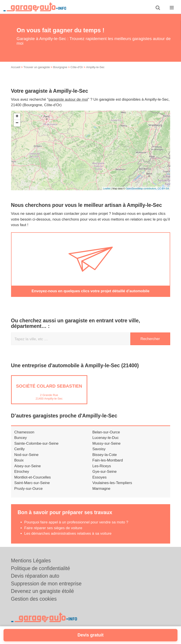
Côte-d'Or (77, 67)
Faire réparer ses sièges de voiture (53, 528)
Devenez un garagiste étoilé (43, 591)
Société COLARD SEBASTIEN (49, 386)
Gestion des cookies (34, 599)
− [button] (17, 123)
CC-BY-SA (163, 188)
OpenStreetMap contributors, (142, 188)
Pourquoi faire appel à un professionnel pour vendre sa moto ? (76, 522)
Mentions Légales (31, 561)
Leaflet (107, 188)
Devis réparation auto (35, 576)
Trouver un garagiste (37, 67)
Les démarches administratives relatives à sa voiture (68, 533)
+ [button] (17, 117)
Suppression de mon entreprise (46, 583)
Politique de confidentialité (41, 568)
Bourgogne (60, 67)
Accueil (16, 67)
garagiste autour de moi (68, 99)
